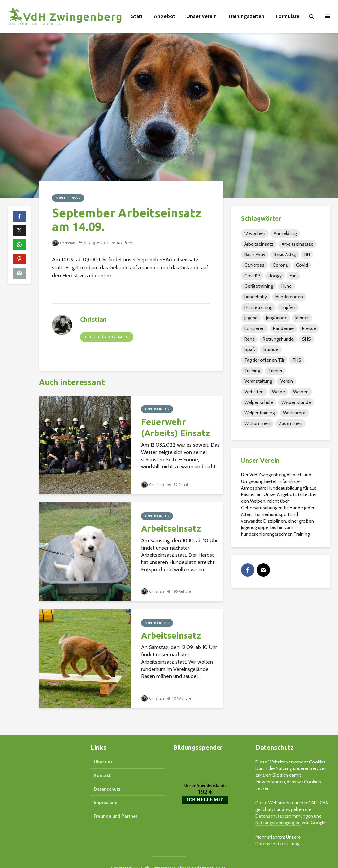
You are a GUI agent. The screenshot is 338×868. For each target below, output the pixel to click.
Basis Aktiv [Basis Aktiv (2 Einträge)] (255, 254)
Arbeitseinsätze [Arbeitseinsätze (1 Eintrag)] (297, 244)
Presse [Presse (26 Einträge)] (309, 328)
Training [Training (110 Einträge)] (252, 371)
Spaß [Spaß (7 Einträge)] (250, 349)
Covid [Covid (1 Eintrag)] (302, 265)
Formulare (287, 16)
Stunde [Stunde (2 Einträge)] (271, 349)
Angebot (165, 16)
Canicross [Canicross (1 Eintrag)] (254, 265)
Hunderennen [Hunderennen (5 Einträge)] (289, 297)
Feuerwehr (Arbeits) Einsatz (175, 427)
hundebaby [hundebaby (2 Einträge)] (256, 297)
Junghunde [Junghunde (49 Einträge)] (277, 318)
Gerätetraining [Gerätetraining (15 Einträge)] (259, 286)
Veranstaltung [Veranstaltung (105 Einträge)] (258, 381)
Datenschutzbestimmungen (285, 805)
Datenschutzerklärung (277, 832)
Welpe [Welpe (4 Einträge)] (278, 392)
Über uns (103, 751)
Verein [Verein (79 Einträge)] (287, 381)
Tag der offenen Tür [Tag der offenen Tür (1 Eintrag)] (264, 360)
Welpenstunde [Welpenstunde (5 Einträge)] (296, 402)
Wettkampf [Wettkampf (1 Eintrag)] (294, 413)
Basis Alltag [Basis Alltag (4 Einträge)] (285, 254)
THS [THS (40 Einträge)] (297, 360)
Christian (64, 243)
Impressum (105, 791)
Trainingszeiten (246, 16)
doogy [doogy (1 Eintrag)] (275, 276)
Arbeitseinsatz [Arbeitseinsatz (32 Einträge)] (259, 244)
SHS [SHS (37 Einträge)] (306, 339)
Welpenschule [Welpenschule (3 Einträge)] (259, 402)
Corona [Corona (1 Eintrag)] (280, 265)
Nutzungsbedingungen (278, 811)
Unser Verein (202, 16)
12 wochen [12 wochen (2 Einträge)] (255, 233)
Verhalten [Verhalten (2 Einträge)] (254, 392)
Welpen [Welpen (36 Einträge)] (301, 392)
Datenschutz (107, 778)
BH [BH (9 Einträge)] (307, 254)
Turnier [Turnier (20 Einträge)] (275, 371)
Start (137, 16)
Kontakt (102, 764)
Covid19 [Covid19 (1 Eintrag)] (252, 276)
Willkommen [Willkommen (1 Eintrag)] (257, 423)
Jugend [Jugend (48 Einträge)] (251, 318)
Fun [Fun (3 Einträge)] (293, 276)
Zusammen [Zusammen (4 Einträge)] (290, 423)
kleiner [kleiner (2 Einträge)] (302, 318)
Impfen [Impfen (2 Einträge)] (288, 307)
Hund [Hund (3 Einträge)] (287, 286)
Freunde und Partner (116, 805)
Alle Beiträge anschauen (107, 337)
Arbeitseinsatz (68, 198)
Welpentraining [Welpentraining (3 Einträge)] (259, 413)
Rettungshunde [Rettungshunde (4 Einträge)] (278, 339)
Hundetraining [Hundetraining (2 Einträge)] (258, 307)
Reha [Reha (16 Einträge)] (249, 339)
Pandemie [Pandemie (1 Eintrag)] (283, 328)
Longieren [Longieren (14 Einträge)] (254, 328)
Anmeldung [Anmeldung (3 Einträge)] (285, 233)
